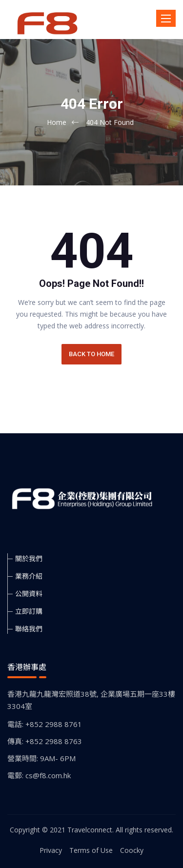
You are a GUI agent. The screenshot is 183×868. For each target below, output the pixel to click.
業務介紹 (29, 576)
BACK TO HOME (91, 354)
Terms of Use (91, 850)
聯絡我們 (29, 629)
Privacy (51, 850)
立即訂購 (29, 611)
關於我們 (29, 558)
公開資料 (29, 594)
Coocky (132, 850)
